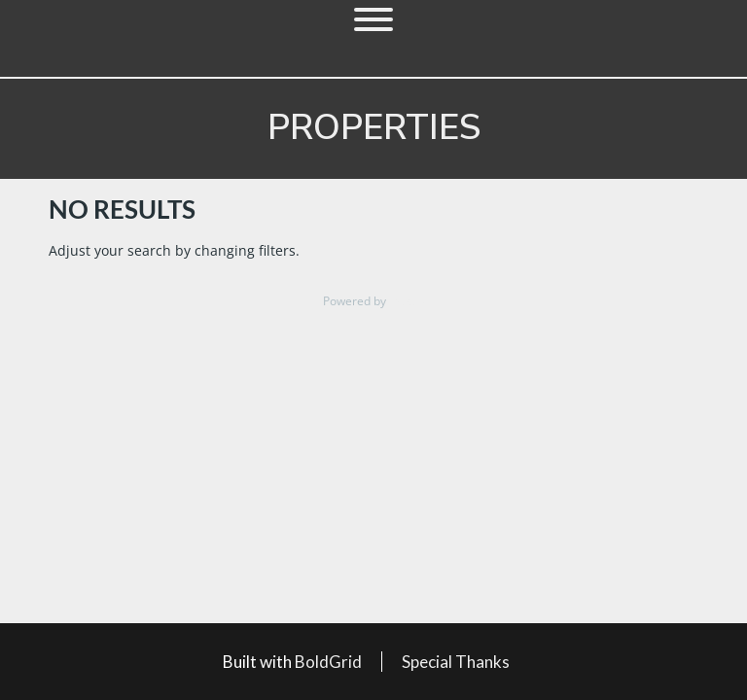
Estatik (407, 301)
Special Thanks (456, 662)
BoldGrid (328, 662)
